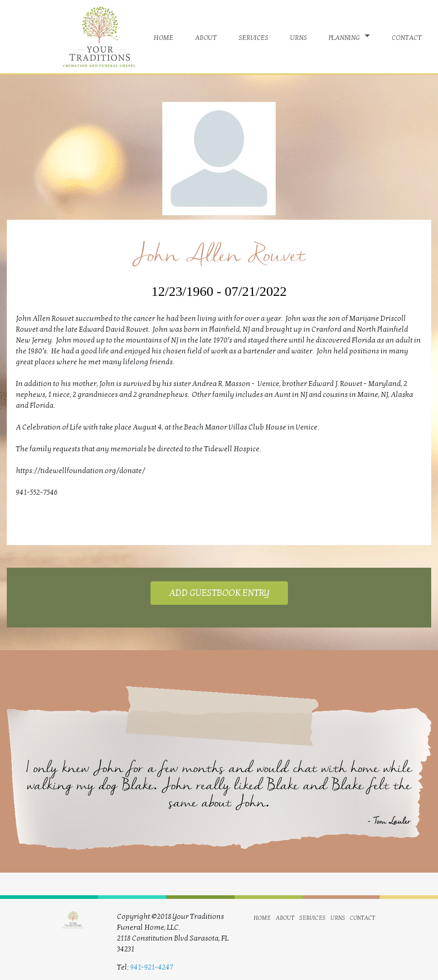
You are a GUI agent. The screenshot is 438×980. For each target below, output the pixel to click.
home (163, 37)
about (206, 37)
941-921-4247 (152, 967)
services (253, 37)
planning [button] (345, 37)
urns (299, 37)
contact (407, 37)
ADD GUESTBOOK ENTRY (219, 593)
